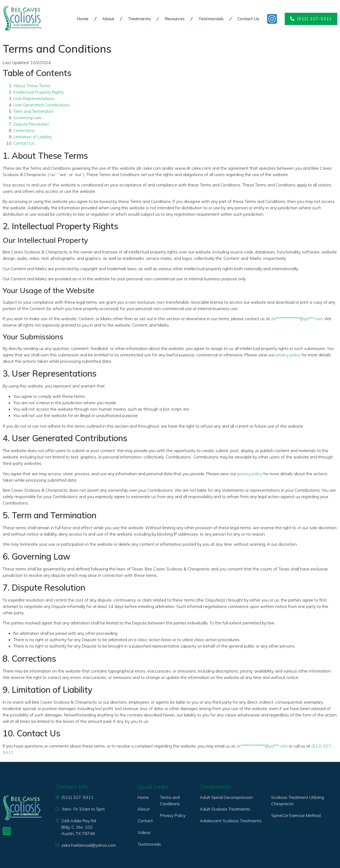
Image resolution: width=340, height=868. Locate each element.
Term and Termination (34, 111)
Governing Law (27, 118)
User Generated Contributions (41, 105)
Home (83, 19)
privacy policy (288, 355)
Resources (175, 19)
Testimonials (211, 19)
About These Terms (32, 86)
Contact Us (248, 19)
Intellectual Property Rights (39, 92)
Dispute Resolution (31, 124)
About (108, 19)
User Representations (34, 98)
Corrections (24, 130)
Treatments (139, 19)
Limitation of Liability (32, 137)
